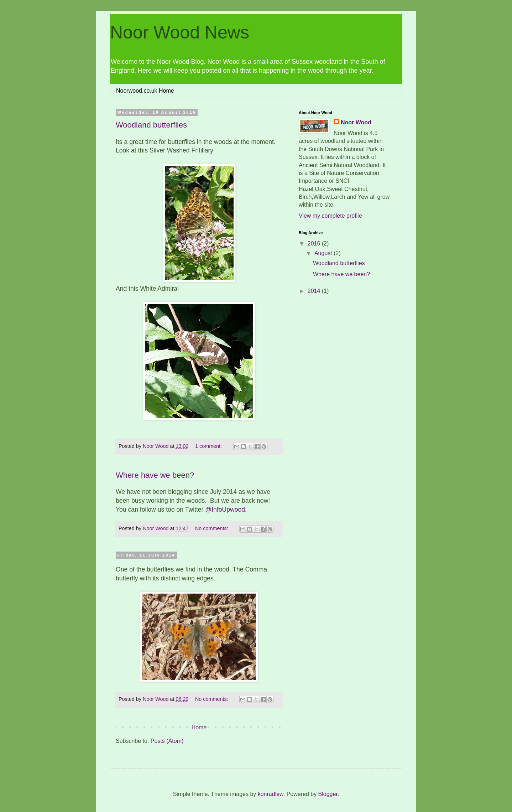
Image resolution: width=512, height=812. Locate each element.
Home (199, 727)
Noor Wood (356, 122)
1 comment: (209, 446)
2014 (315, 291)
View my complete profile (330, 216)
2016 (315, 244)
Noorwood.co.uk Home (145, 91)
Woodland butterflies (151, 125)
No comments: (212, 528)
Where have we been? (155, 475)
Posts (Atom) (167, 741)
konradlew (271, 794)
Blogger (328, 794)
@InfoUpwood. (226, 510)
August (324, 253)
